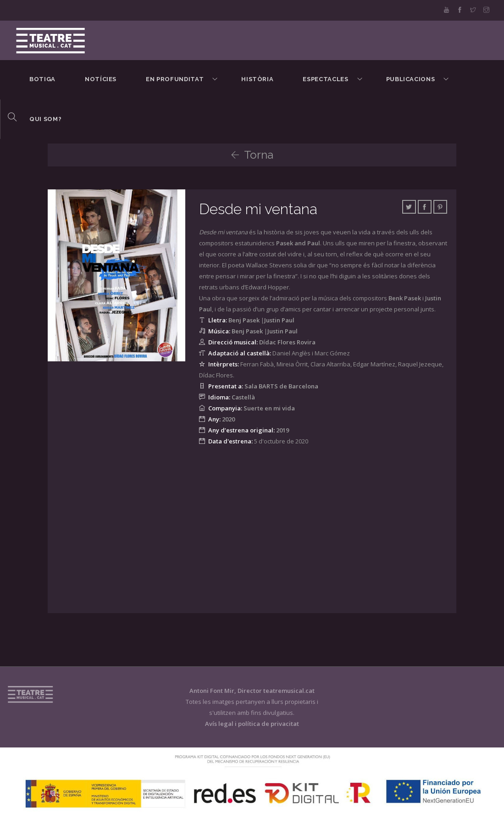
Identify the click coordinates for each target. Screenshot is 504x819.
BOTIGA (42, 79)
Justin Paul (279, 320)
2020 (228, 419)
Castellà (243, 397)
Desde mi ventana (260, 209)
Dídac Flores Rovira (287, 342)
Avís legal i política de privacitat (252, 724)
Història (257, 79)
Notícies (101, 79)
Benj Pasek (244, 320)
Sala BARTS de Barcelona (281, 386)
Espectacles (325, 79)
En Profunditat (175, 79)
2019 (282, 430)
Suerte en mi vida (269, 408)
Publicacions (411, 79)
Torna (252, 155)
